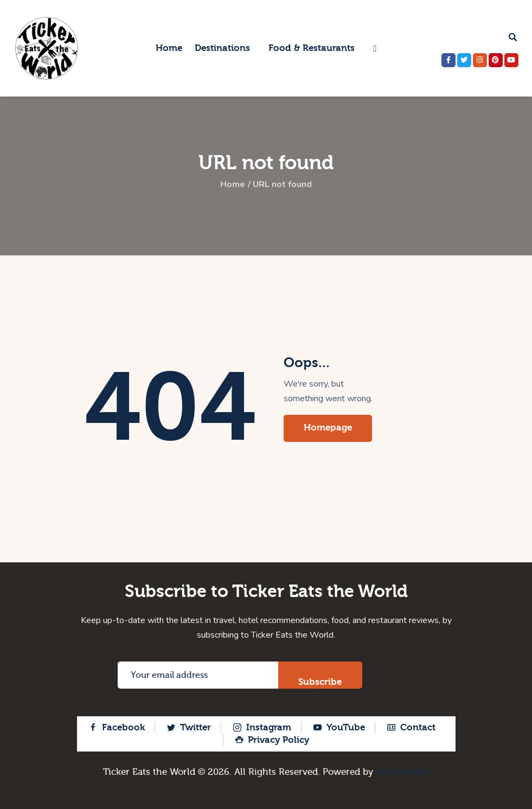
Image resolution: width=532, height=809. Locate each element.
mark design (403, 772)
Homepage (328, 428)
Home (233, 185)
